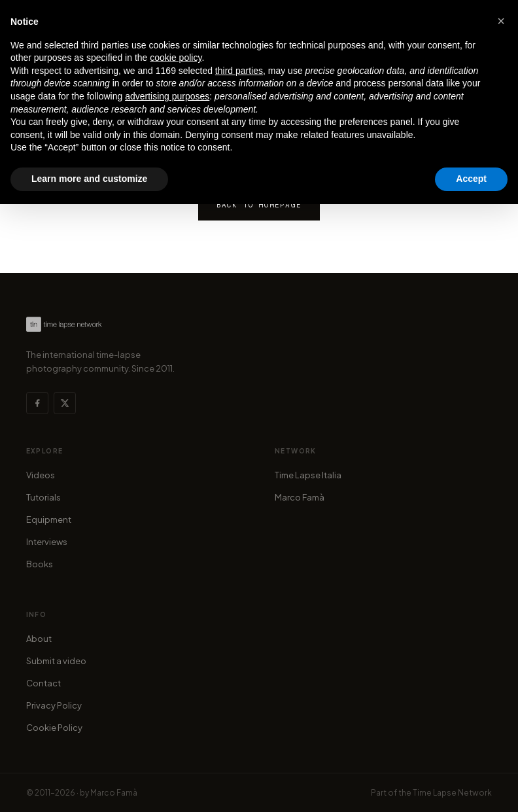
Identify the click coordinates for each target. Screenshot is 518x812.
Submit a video (56, 661)
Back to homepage (259, 205)
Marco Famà (300, 497)
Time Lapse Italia (308, 475)
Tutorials (43, 497)
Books (40, 564)
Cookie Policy (54, 728)
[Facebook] (37, 403)
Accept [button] (471, 179)
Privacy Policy (54, 705)
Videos (41, 475)
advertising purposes (167, 96)
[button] (501, 21)
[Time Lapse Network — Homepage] (64, 324)
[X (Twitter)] (65, 403)
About (39, 639)
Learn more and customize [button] (89, 179)
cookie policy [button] (176, 58)
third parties (239, 71)
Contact (43, 683)
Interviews (47, 542)
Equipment (49, 520)
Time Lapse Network (452, 793)
